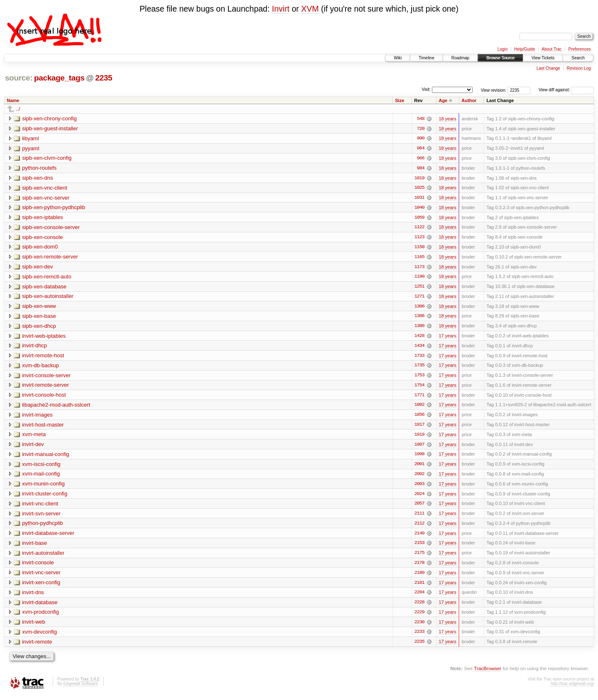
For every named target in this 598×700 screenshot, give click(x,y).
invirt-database (40, 606)
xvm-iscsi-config (41, 467)
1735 (419, 368)
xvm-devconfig (39, 636)
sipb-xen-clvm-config (47, 158)
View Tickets (543, 58)
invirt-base (34, 547)
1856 (419, 417)
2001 (419, 467)
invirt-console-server (46, 377)
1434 (419, 348)
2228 (419, 607)
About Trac (551, 49)
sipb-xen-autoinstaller (48, 298)
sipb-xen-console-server (51, 228)
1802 (419, 407)
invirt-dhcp (34, 348)
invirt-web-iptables (44, 338)
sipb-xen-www (39, 308)
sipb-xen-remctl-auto (47, 278)
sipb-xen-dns (37, 178)
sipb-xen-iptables (42, 218)
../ (18, 109)
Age (443, 100)
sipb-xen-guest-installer (50, 128)
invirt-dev (33, 447)
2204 (419, 597)
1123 (419, 238)
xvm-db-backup (40, 367)
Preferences (580, 49)
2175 (419, 557)
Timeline (426, 58)
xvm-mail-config (41, 477)
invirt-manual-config (45, 457)
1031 (419, 198)
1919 (419, 437)
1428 (419, 338)
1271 (419, 298)
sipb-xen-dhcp (39, 328)
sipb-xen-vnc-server (46, 198)
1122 (419, 228)
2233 (419, 637)
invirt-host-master (43, 427)
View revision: (494, 90)
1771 (419, 398)
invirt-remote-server (45, 387)
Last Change (548, 68)
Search (578, 58)
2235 (104, 78)
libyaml (30, 138)
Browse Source (500, 58)
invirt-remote (37, 646)
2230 (419, 627)
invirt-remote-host (43, 357)
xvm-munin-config (43, 487)
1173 (419, 268)
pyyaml (31, 148)
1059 (419, 218)
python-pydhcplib (42, 527)
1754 (419, 388)
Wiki (398, 58)
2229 (419, 617)
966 (421, 159)
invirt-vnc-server (41, 577)
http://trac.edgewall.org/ (572, 689)
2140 (419, 537)
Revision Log (579, 68)
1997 (419, 447)
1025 (419, 188)
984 (421, 168)
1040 (419, 208)
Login (502, 49)
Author (469, 100)
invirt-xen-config (41, 587)
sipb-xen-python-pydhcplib (54, 208)
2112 (419, 527)
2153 (419, 547)
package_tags (59, 78)
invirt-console (38, 567)
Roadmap (460, 58)
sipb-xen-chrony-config (49, 118)
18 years (447, 119)
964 (421, 149)
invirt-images (37, 417)
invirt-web (34, 626)
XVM (310, 9)
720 (421, 129)
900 (421, 139)
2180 (419, 577)
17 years (447, 338)
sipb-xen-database (44, 288)
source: (19, 78)
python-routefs (39, 168)
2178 (419, 567)
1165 (419, 258)
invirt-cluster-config (45, 497)
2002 (419, 477)
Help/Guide (524, 49)
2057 (419, 507)
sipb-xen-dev (37, 268)
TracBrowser (488, 673)
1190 (419, 278)
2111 (419, 517)
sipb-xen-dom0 (40, 248)
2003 (419, 487)
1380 (419, 328)
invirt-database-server (48, 537)
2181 (419, 587)
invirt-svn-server (41, 517)
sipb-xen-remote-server (50, 258)
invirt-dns (33, 596)
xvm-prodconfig (40, 616)
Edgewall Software (80, 689)
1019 (419, 178)
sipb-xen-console (42, 238)
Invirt (281, 9)
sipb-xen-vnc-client (44, 188)
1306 (419, 308)
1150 (419, 248)
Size (399, 100)
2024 (419, 497)
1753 (419, 378)
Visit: (426, 89)
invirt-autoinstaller (43, 557)
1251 (419, 288)
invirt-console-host (44, 397)
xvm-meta (34, 437)
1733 (419, 358)
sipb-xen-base (39, 318)
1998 (419, 457)
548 (421, 119)
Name (13, 100)
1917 (419, 427)
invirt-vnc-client (40, 507)
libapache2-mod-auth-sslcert (56, 407)
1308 (419, 318)
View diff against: (566, 90)
